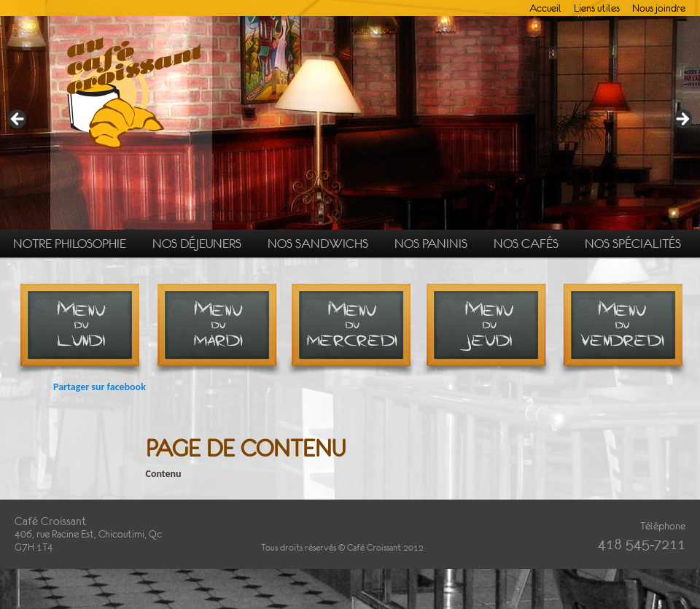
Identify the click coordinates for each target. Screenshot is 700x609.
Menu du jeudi (487, 331)
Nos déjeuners (197, 244)
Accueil (545, 8)
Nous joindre (659, 8)
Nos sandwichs (318, 244)
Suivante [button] (682, 120)
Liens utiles (597, 8)
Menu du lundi (82, 331)
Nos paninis (431, 244)
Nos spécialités (633, 244)
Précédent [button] (18, 120)
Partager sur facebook (100, 387)
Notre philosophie (70, 244)
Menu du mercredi (352, 331)
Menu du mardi (217, 331)
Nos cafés (526, 244)
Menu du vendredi (622, 331)
